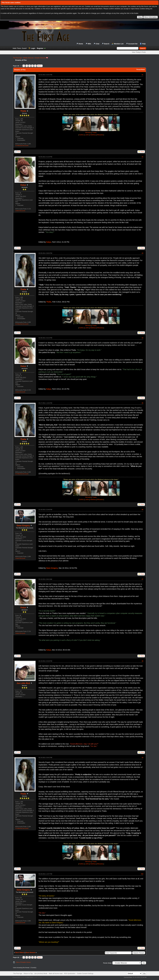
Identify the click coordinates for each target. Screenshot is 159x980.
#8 (142, 661)
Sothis (81, 135)
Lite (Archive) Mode (41, 974)
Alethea (93, 135)
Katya (23, 185)
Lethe (87, 135)
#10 (142, 874)
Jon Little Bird (23, 683)
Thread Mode (140, 70)
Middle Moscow (28, 58)
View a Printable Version (23, 962)
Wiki (89, 44)
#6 (142, 510)
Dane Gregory (23, 526)
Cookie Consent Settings (85, 974)
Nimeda (88, 132)
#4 (142, 338)
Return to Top (28, 974)
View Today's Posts (139, 52)
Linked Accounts (20, 211)
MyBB (22, 977)
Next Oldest (20, 952)
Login (33, 48)
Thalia (23, 111)
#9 (142, 758)
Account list (133, 44)
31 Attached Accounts (22, 145)
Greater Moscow (40, 58)
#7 (142, 579)
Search (107, 44)
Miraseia (100, 135)
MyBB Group (37, 977)
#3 (142, 253)
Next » (40, 66)
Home (81, 44)
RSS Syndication (70, 974)
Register (40, 48)
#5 (142, 403)
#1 (142, 75)
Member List (119, 44)
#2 (142, 157)
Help (144, 44)
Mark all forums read (56, 974)
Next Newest (30, 952)
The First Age (17, 58)
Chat (97, 44)
